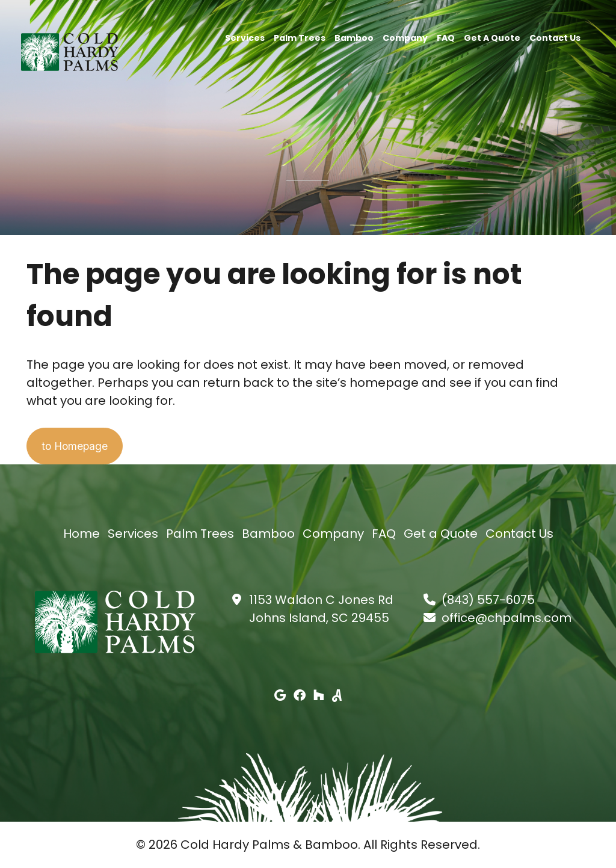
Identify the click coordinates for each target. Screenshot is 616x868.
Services (245, 37)
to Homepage (84, 446)
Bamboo (354, 37)
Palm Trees (300, 37)
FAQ (446, 37)
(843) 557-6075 (488, 600)
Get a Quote (492, 37)
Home (82, 534)
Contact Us (555, 37)
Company (405, 37)
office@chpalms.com (507, 618)
